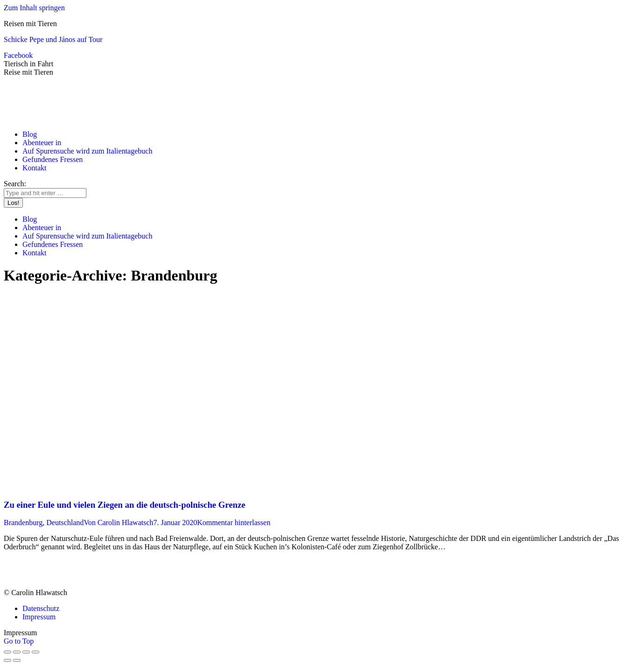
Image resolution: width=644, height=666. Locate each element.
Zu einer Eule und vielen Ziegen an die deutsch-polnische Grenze (124, 505)
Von (118, 522)
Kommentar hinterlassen (234, 522)
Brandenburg (23, 522)
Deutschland (65, 522)
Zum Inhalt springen (34, 8)
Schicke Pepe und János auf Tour (53, 39)
